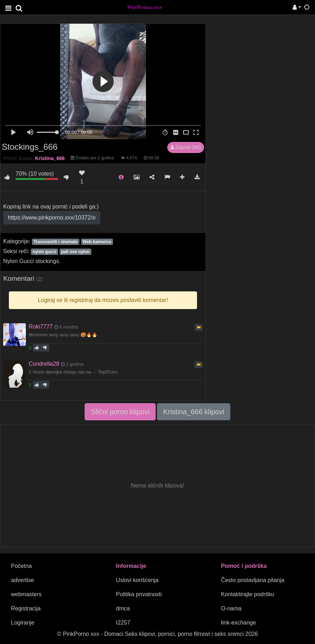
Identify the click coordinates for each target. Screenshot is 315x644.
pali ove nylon (75, 252)
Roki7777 (41, 327)
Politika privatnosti (139, 594)
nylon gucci (44, 252)
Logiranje (23, 623)
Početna (21, 566)
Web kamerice (97, 242)
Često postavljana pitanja (253, 580)
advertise (22, 580)
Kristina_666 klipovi (193, 412)
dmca (123, 608)
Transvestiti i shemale (56, 242)
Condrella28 (44, 364)
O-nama (231, 608)
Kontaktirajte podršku (248, 594)
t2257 (123, 623)
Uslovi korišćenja (137, 580)
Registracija (26, 608)
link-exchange (239, 623)
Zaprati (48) (186, 147)
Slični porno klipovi (120, 412)
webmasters (26, 594)
